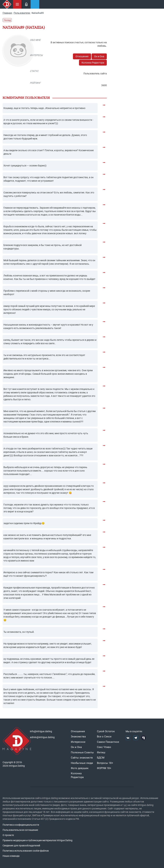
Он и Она (99, 56)
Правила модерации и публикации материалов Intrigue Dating (38, 840)
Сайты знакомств (82, 758)
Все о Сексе (104, 737)
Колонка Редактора (93, 63)
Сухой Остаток (106, 731)
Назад (7, 20)
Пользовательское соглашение (20, 830)
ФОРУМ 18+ (104, 768)
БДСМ (101, 758)
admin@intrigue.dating (42, 737)
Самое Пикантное (108, 742)
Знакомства (78, 737)
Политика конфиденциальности (21, 825)
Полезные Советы (82, 752)
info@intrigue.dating (41, 731)
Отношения (82, 56)
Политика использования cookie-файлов (26, 851)
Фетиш (101, 752)
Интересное (78, 742)
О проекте (8, 835)
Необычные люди (82, 763)
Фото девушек (80, 768)
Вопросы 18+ (105, 763)
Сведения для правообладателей (21, 846)
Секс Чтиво (104, 747)
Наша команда (11, 856)
